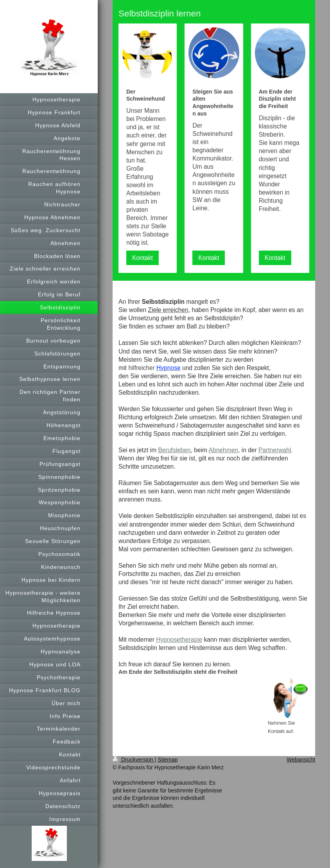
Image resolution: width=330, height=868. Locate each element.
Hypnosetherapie (179, 640)
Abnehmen (223, 450)
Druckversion (134, 760)
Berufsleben (174, 450)
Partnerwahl (275, 450)
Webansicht (301, 760)
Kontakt (143, 258)
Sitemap (168, 760)
